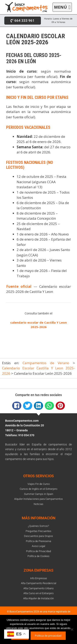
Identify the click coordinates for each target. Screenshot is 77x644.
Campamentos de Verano (46, 363)
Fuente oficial (19, 286)
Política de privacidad (48, 636)
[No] (72, 629)
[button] (62, 7)
